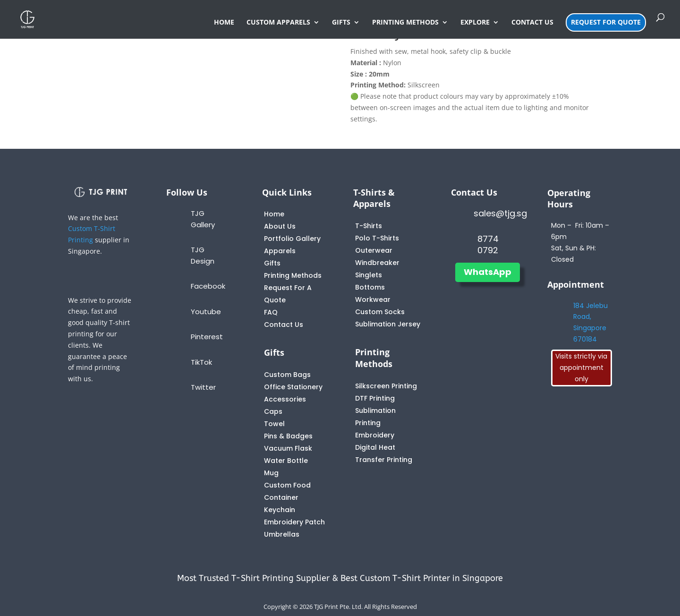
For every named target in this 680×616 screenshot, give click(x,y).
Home (274, 214)
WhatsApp (488, 272)
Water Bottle (286, 461)
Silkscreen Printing (386, 386)
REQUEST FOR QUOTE (606, 22)
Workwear (373, 299)
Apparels (280, 251)
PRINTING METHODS (405, 23)
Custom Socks (380, 312)
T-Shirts (369, 226)
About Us (280, 226)
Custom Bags (287, 375)
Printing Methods (293, 275)
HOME (224, 23)
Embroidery (375, 435)
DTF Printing (375, 398)
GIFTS (341, 23)
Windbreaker (377, 263)
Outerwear (374, 250)
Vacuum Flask (288, 448)
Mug (271, 473)
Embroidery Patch (294, 522)
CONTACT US (532, 23)
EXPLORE (475, 23)
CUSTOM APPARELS (278, 23)
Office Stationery (293, 387)
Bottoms (370, 287)
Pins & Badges (288, 436)
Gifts (272, 263)
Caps (273, 411)
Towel (274, 424)
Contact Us (284, 325)
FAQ (271, 312)
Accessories (285, 399)
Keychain (280, 510)
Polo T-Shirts (377, 238)
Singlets (369, 275)
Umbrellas (282, 534)
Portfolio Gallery (292, 239)
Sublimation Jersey (388, 324)
